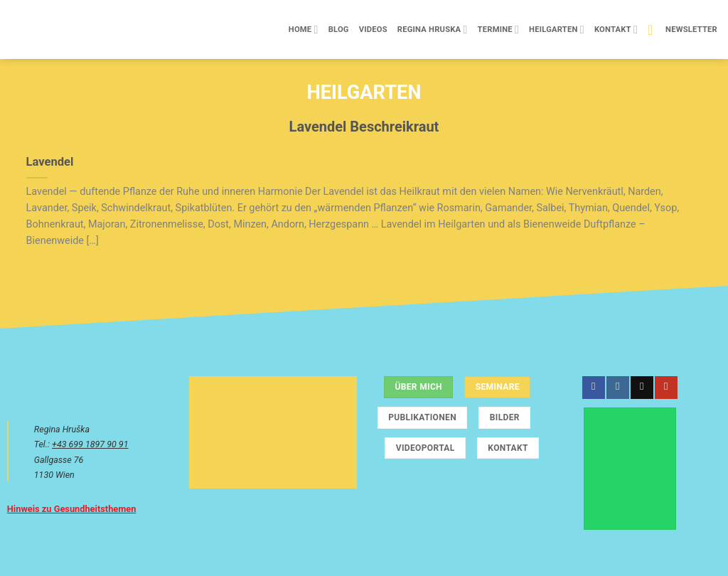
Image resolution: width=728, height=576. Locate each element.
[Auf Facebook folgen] (593, 388)
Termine (498, 30)
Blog (339, 30)
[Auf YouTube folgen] (666, 388)
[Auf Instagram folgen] (617, 388)
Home (304, 30)
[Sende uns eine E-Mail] (642, 388)
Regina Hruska (433, 30)
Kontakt (616, 30)
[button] (682, 30)
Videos (373, 30)
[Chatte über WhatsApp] (630, 469)
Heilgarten (557, 30)
